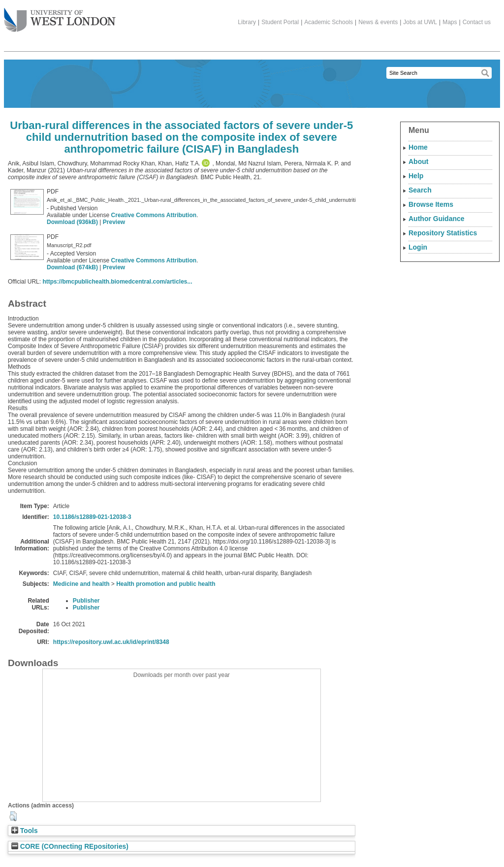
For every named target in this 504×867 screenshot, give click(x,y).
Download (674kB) (72, 267)
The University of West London (60, 16)
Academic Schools (329, 22)
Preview (114, 222)
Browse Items (431, 204)
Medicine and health (81, 584)
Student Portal (280, 22)
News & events (378, 22)
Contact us (477, 22)
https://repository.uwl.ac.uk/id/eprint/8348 (111, 642)
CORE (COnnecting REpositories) (70, 847)
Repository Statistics (443, 233)
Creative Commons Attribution (154, 215)
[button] (13, 816)
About (418, 161)
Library (247, 22)
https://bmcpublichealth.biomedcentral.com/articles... (117, 282)
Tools (25, 831)
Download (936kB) (72, 222)
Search (420, 190)
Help (416, 176)
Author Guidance (437, 219)
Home (418, 147)
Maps (450, 22)
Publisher (86, 601)
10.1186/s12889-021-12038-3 (92, 517)
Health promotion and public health (166, 584)
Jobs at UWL (420, 22)
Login (418, 247)
